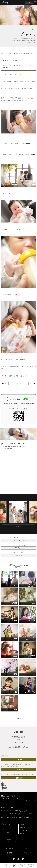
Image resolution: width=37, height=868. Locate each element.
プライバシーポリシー (30, 801)
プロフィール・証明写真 (24, 811)
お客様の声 (23, 824)
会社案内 (4, 830)
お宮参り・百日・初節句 (4, 817)
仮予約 (20, 759)
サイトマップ (33, 802)
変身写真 (21, 817)
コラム (26, 830)
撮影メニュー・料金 (7, 807)
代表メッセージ (6, 827)
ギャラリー (19, 527)
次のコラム (32, 383)
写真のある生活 (24, 827)
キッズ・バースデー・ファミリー (20, 814)
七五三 (11, 811)
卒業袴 (17, 811)
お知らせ (22, 833)
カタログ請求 (20, 770)
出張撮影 (30, 814)
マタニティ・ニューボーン (4, 814)
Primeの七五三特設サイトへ (9, 839)
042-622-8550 (18, 742)
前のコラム (5, 383)
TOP (2, 53)
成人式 (11, 814)
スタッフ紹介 (6, 833)
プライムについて (7, 824)
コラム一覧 (18, 383)
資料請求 (10, 853)
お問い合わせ (29, 2)
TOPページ (20, 718)
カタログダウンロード (27, 853)
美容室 (27, 817)
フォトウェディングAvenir (9, 842)
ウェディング (4, 811)
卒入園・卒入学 (13, 817)
